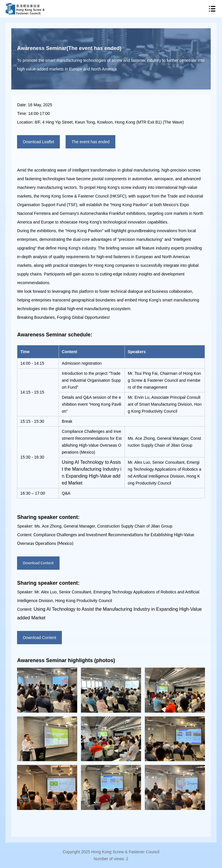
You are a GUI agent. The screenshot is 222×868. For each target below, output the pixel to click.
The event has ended (90, 142)
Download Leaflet (38, 142)
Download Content (38, 563)
